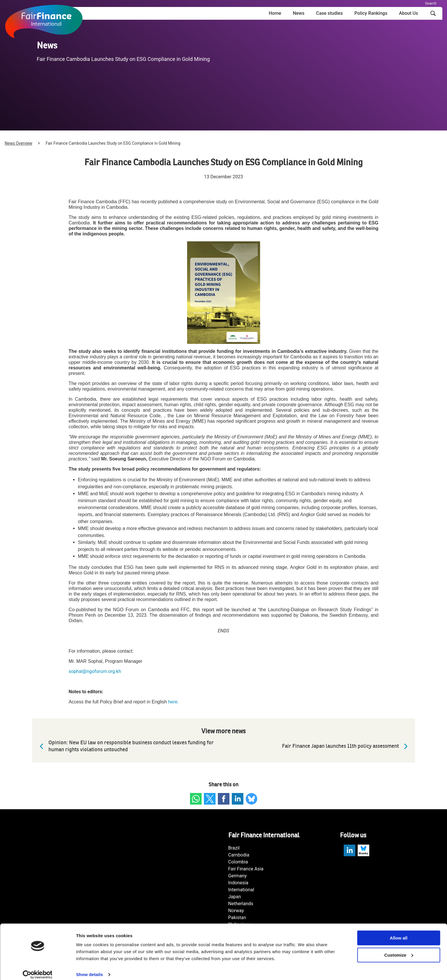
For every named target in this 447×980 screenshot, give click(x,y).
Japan (235, 897)
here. (174, 702)
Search (431, 3)
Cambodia (239, 855)
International (241, 890)
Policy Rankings (371, 13)
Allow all (399, 932)
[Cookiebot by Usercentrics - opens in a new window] (38, 969)
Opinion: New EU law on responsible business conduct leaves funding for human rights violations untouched (125, 746)
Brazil (234, 848)
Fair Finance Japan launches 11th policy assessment (346, 746)
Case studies (329, 13)
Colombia (238, 862)
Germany (238, 876)
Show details (89, 969)
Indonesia (238, 883)
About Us (408, 13)
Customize (399, 949)
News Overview (18, 143)
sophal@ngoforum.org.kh (95, 671)
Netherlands (241, 904)
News (298, 13)
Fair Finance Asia (246, 869)
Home (275, 13)
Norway (236, 911)
